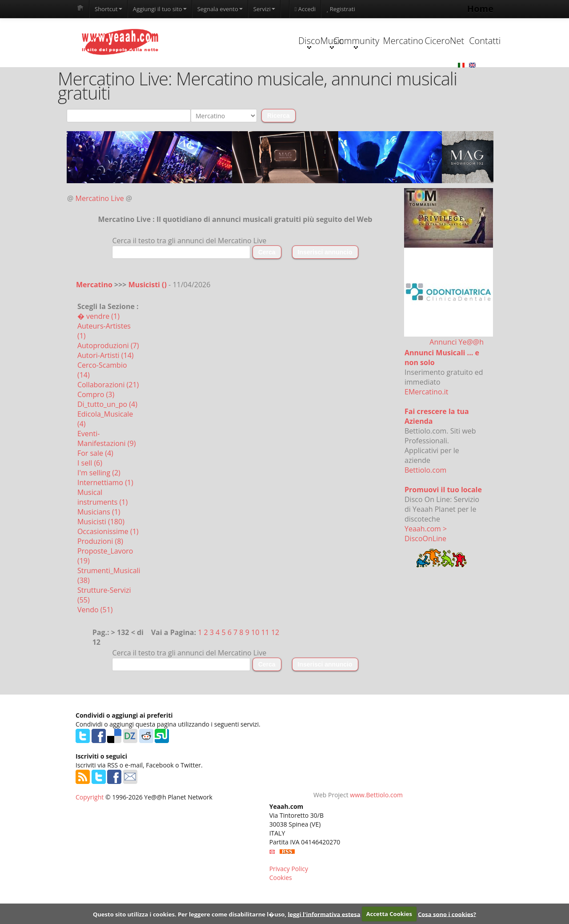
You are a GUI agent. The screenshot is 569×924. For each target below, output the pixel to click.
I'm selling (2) (99, 506)
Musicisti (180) (101, 554)
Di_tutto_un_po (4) (107, 437)
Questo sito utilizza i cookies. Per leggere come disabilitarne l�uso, (190, 914)
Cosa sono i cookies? (447, 914)
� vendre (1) (98, 349)
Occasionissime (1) (108, 564)
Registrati (341, 9)
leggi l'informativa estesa (324, 914)
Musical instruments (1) (102, 530)
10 (255, 665)
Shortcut (108, 9)
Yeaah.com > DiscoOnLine (426, 566)
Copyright (90, 830)
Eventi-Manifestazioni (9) (106, 471)
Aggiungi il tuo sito (160, 9)
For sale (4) (95, 486)
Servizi (264, 9)
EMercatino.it (426, 425)
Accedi (305, 9)
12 (275, 665)
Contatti (461, 74)
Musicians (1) (99, 545)
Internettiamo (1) (105, 515)
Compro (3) (96, 427)
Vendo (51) (95, 643)
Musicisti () (148, 317)
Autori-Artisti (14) (106, 388)
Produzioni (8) (100, 574)
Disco (181, 75)
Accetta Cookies (389, 914)
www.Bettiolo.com (376, 828)
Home (480, 9)
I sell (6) (90, 496)
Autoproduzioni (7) (108, 378)
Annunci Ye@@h (457, 375)
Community (293, 75)
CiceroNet (405, 74)
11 (265, 665)
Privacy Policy (289, 902)
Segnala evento (220, 9)
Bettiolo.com (425, 503)
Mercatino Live (100, 231)
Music (237, 75)
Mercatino (350, 74)
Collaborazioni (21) (108, 418)
